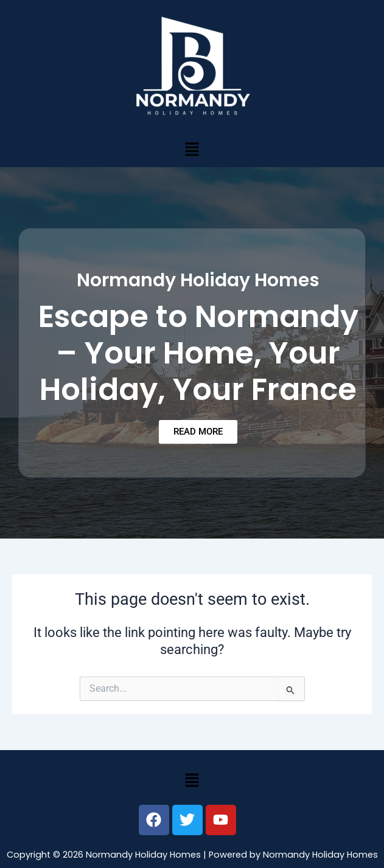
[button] (192, 149)
